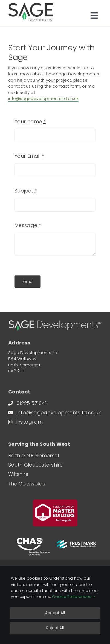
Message (28, 225)
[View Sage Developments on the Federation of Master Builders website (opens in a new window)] (55, 513)
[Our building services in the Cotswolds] (31, 484)
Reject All (55, 628)
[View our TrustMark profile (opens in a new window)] (76, 543)
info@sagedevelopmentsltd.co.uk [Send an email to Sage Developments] (43, 98)
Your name (30, 121)
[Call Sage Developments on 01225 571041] (31, 403)
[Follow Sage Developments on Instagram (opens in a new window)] (29, 422)
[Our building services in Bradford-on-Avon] (22, 474)
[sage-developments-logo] (31, 5)
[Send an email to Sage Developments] (59, 413)
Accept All (55, 613)
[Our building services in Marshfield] (40, 465)
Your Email (29, 156)
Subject (26, 191)
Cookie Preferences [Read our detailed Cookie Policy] (73, 597)
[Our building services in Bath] (38, 456)
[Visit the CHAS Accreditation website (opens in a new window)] (34, 547)
